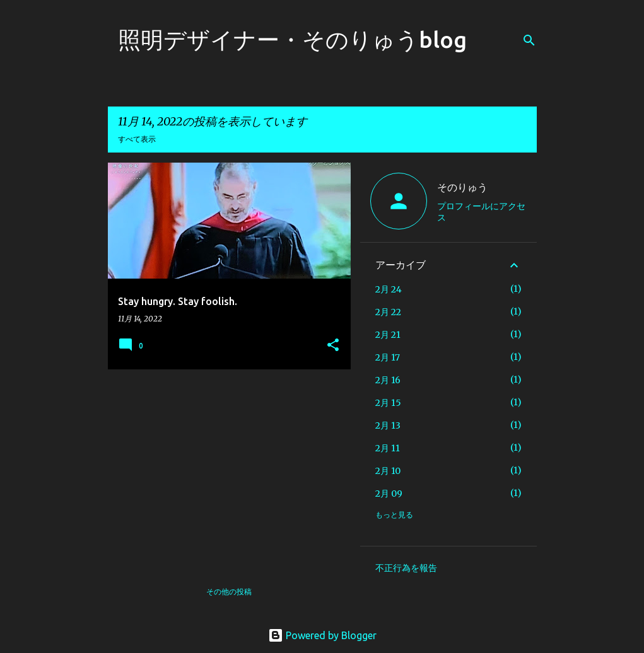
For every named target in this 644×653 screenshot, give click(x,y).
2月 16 (388, 380)
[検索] (529, 40)
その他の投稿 (229, 592)
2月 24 (389, 289)
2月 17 (388, 357)
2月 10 (388, 471)
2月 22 (388, 312)
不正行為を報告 (406, 568)
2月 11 (388, 448)
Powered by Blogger (322, 635)
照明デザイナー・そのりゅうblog (292, 39)
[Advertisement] (225, 467)
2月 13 (388, 425)
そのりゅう (462, 187)
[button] (333, 346)
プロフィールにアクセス (481, 212)
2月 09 (389, 494)
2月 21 (388, 335)
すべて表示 (137, 139)
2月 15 (388, 403)
